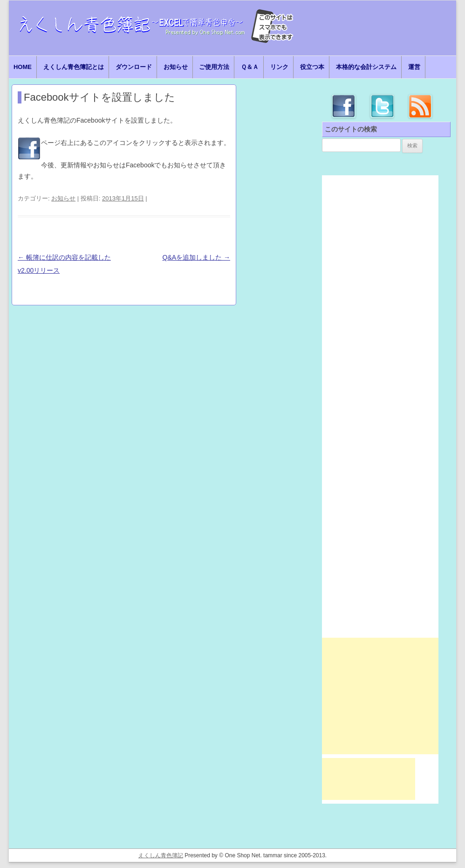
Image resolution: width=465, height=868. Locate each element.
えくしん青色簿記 (161, 855)
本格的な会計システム (366, 67)
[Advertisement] (380, 696)
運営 (414, 67)
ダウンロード (134, 67)
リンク (279, 67)
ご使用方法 (214, 67)
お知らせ (176, 67)
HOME (23, 67)
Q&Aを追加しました (196, 257)
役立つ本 (312, 67)
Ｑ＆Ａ (250, 67)
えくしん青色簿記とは (74, 67)
